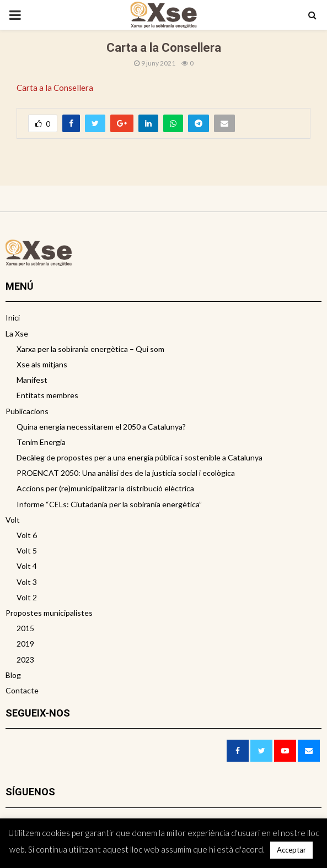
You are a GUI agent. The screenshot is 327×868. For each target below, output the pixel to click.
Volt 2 (27, 597)
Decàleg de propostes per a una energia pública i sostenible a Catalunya (140, 457)
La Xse (17, 333)
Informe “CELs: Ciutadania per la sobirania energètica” (109, 504)
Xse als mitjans (42, 364)
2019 (25, 644)
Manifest (32, 380)
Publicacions (27, 411)
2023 (25, 660)
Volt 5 (27, 550)
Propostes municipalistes (49, 613)
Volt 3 (27, 582)
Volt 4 (27, 566)
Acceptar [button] (291, 850)
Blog (13, 675)
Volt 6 (27, 535)
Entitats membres (47, 395)
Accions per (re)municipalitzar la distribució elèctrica (105, 488)
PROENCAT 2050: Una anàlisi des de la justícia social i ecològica (126, 473)
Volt (13, 520)
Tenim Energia (41, 442)
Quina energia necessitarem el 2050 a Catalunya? (101, 427)
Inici (13, 318)
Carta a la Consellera (55, 88)
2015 (25, 628)
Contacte (22, 690)
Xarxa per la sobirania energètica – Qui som (90, 349)
